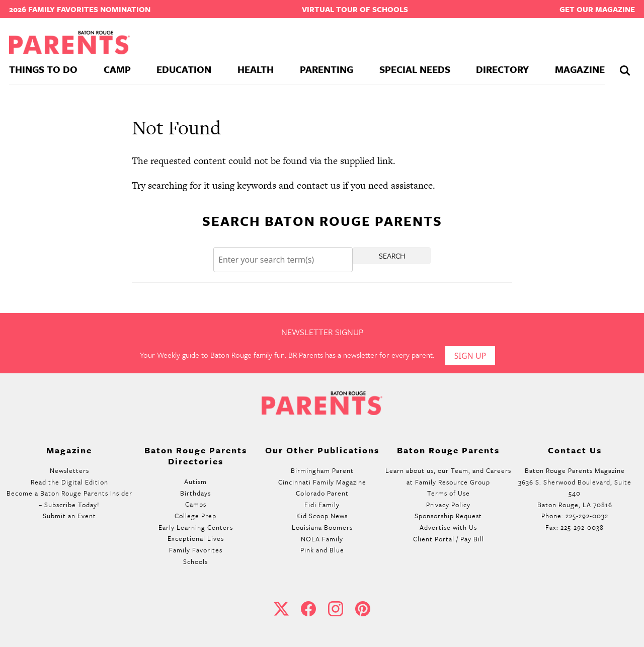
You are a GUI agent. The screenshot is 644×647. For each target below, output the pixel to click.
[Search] (283, 260)
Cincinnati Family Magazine (322, 482)
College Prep (195, 516)
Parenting (327, 69)
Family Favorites (196, 550)
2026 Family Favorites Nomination (80, 9)
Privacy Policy (448, 505)
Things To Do (43, 69)
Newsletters (69, 470)
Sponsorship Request (448, 516)
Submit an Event (69, 516)
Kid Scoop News (322, 516)
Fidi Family (322, 505)
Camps (196, 504)
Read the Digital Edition (69, 482)
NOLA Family (322, 539)
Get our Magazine (597, 9)
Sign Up (470, 356)
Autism (195, 481)
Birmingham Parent (322, 470)
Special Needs (415, 69)
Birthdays (195, 493)
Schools (195, 561)
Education (184, 69)
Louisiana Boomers (322, 527)
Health (256, 69)
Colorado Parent (322, 493)
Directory (502, 69)
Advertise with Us (448, 527)
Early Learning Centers (196, 527)
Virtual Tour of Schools (355, 9)
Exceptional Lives (196, 538)
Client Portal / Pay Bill (449, 539)
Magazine (580, 69)
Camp (117, 69)
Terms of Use (449, 493)
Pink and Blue (322, 550)
